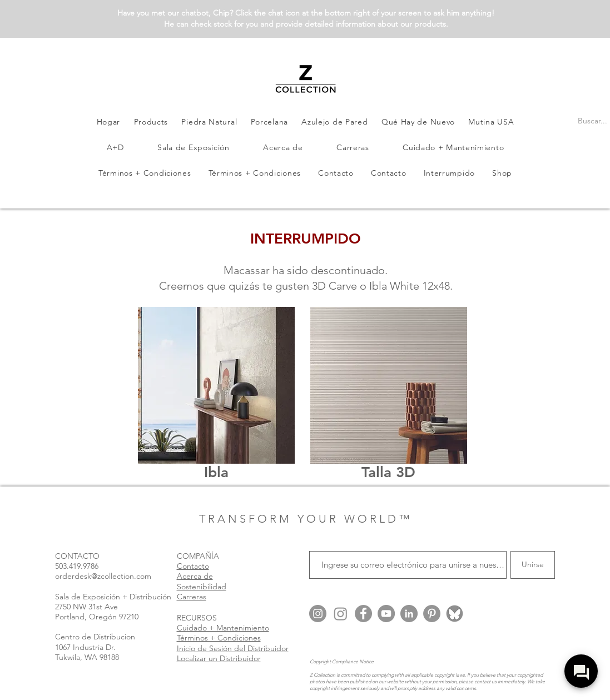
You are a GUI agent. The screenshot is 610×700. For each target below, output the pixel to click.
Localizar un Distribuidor (219, 658)
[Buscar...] (593, 121)
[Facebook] (363, 614)
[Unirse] (533, 565)
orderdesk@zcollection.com (103, 576)
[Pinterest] (432, 614)
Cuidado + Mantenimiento (223, 628)
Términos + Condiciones (219, 638)
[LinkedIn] (409, 614)
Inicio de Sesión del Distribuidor (233, 648)
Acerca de (195, 576)
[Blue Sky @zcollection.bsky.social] (455, 614)
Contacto (193, 566)
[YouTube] (386, 614)
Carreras (192, 597)
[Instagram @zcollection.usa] (318, 614)
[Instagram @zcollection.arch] (341, 614)
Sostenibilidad (202, 587)
